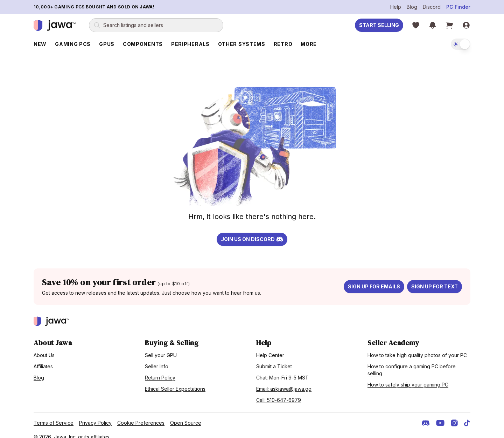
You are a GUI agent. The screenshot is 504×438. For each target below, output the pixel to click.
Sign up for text (435, 278)
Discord (432, 7)
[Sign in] (466, 25)
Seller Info (157, 358)
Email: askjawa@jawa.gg (284, 381)
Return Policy (160, 369)
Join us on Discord (252, 231)
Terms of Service (54, 415)
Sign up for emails (374, 278)
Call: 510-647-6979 (279, 392)
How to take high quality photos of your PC (417, 347)
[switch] (461, 44)
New (40, 44)
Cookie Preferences (141, 415)
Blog (412, 7)
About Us (44, 347)
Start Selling (379, 25)
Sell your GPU (161, 347)
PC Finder (458, 7)
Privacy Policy (95, 415)
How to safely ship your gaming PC (408, 377)
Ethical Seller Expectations (175, 381)
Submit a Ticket (274, 358)
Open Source (186, 415)
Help (396, 7)
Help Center (270, 347)
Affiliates (43, 358)
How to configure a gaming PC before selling (412, 362)
